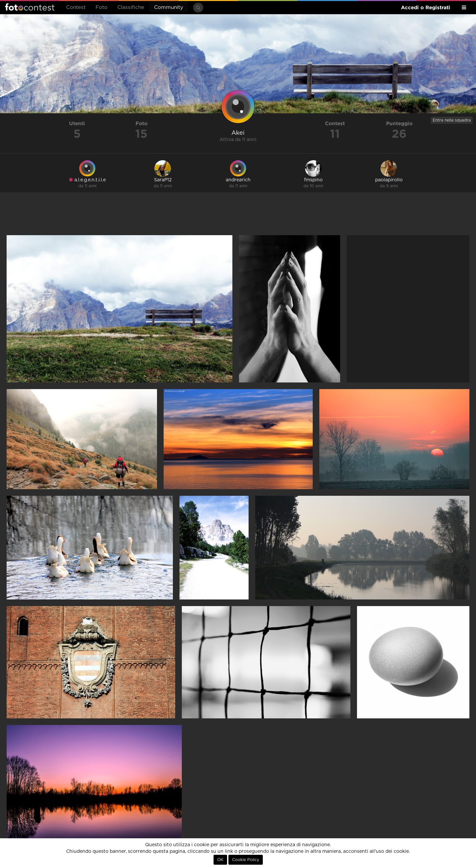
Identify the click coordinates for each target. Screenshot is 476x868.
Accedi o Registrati (426, 7)
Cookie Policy (246, 860)
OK (220, 860)
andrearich (238, 180)
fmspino (313, 180)
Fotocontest (30, 7)
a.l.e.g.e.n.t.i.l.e (87, 180)
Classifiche (131, 7)
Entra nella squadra (452, 120)
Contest (76, 7)
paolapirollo (389, 180)
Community (169, 7)
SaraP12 (163, 180)
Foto (101, 7)
